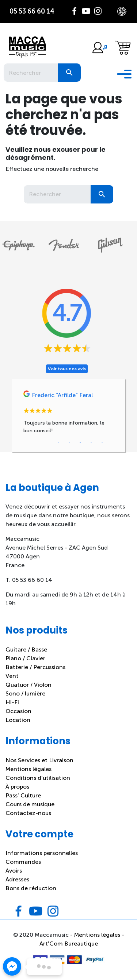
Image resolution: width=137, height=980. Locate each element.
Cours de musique (30, 804)
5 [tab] (102, 443)
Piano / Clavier (25, 658)
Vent (12, 676)
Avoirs (14, 871)
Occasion (18, 711)
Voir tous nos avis (67, 369)
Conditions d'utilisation (38, 778)
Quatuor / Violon (28, 685)
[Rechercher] (31, 73)
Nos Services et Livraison (39, 760)
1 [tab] (58, 443)
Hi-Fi (12, 702)
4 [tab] (91, 443)
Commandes (23, 862)
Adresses (17, 879)
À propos (17, 787)
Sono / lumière (25, 693)
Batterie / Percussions (35, 667)
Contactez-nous (28, 813)
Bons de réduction (31, 888)
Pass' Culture (23, 795)
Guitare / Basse (26, 649)
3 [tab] (80, 443)
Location (18, 720)
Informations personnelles (42, 853)
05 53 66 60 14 (32, 11)
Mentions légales (28, 769)
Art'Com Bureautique (69, 944)
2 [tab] (69, 443)
